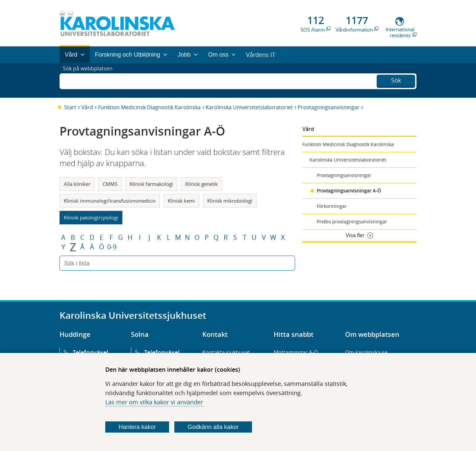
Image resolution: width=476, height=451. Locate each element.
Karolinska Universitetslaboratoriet (249, 107)
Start (70, 107)
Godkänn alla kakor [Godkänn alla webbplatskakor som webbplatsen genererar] (213, 427)
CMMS (110, 184)
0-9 (112, 247)
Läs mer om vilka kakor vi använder (154, 402)
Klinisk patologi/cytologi (91, 217)
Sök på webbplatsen (91, 80)
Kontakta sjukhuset (226, 352)
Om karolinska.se (366, 352)
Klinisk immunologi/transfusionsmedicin (110, 201)
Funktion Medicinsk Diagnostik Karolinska (149, 107)
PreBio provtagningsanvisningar (352, 222)
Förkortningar (332, 206)
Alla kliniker (77, 184)
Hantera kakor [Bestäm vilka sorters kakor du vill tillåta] (137, 427)
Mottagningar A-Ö (296, 352)
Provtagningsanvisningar (329, 107)
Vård (87, 107)
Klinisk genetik (201, 184)
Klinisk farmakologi (151, 184)
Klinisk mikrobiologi (230, 201)
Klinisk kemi (181, 201)
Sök (396, 80)
